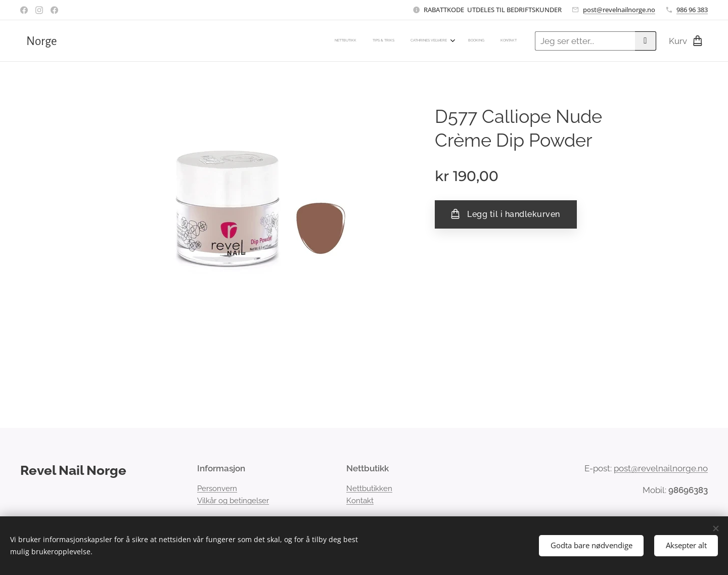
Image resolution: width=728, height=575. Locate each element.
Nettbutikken (369, 489)
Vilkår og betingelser (233, 501)
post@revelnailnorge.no (619, 10)
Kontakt (360, 501)
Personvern (217, 489)
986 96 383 (692, 10)
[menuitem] (450, 41)
